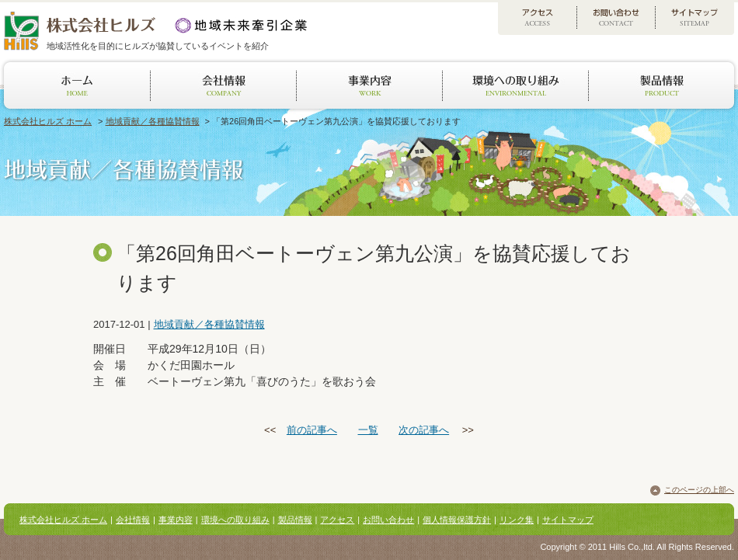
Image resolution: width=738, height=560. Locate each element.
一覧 (368, 430)
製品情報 (295, 520)
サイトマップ (568, 520)
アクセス (337, 520)
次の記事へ (424, 430)
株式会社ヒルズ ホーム (48, 121)
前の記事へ (312, 430)
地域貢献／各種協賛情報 (153, 121)
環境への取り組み (235, 520)
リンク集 (517, 520)
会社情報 (133, 520)
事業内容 (176, 520)
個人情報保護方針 (457, 520)
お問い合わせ (388, 520)
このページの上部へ (699, 490)
